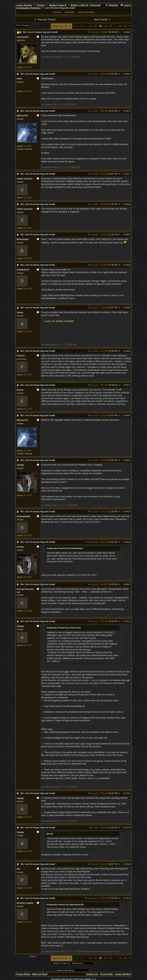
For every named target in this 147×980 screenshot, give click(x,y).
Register (112, 5)
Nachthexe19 (92, 898)
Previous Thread (45, 20)
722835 (127, 74)
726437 (127, 512)
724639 (127, 351)
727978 (127, 898)
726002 (127, 460)
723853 (127, 235)
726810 (127, 584)
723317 (127, 174)
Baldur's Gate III (58, 5)
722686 (127, 32)
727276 (127, 828)
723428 (127, 204)
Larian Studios (24, 5)
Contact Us (92, 974)
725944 (127, 416)
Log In (126, 5)
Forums (41, 5)
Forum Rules (23, 974)
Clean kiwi (93, 621)
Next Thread (102, 20)
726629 (127, 542)
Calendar (70, 12)
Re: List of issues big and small (40, 32)
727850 (127, 864)
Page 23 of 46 (62, 26)
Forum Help (106, 974)
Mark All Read (40, 974)
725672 (127, 385)
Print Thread (22, 25)
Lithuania (28, 149)
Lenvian (94, 828)
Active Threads (86, 12)
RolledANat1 (92, 542)
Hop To (33, 956)
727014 (127, 621)
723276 (127, 111)
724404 (127, 308)
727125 (127, 793)
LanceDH (93, 32)
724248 (127, 265)
